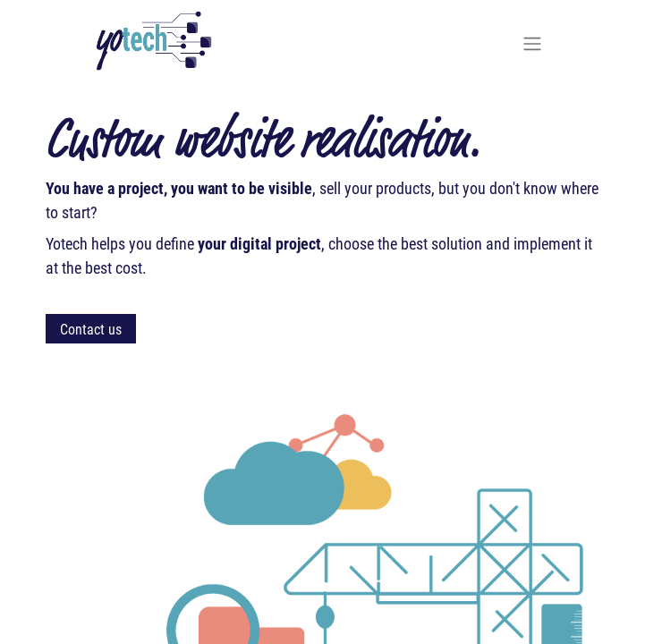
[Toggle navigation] (532, 43)
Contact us (91, 329)
